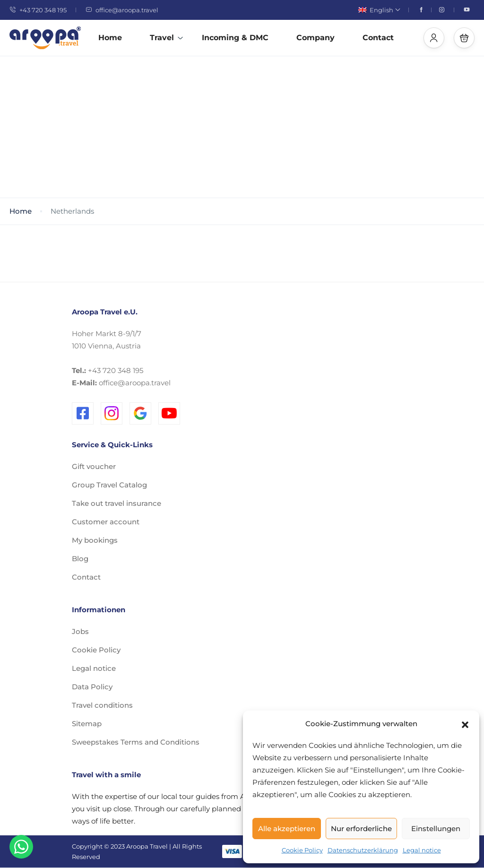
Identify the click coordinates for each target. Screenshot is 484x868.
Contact (378, 38)
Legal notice (422, 850)
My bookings (95, 540)
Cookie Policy (302, 850)
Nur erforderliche (361, 829)
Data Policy (92, 687)
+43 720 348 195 (38, 10)
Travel (167, 38)
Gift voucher (94, 466)
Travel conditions (102, 705)
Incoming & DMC (235, 38)
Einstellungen (436, 829)
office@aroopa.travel (122, 10)
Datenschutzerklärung (363, 850)
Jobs (80, 631)
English (379, 10)
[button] (465, 724)
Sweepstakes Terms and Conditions (136, 742)
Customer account (106, 522)
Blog (80, 559)
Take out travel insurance (117, 503)
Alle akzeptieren (287, 829)
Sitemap (87, 724)
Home (110, 38)
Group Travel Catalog (109, 485)
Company (315, 38)
